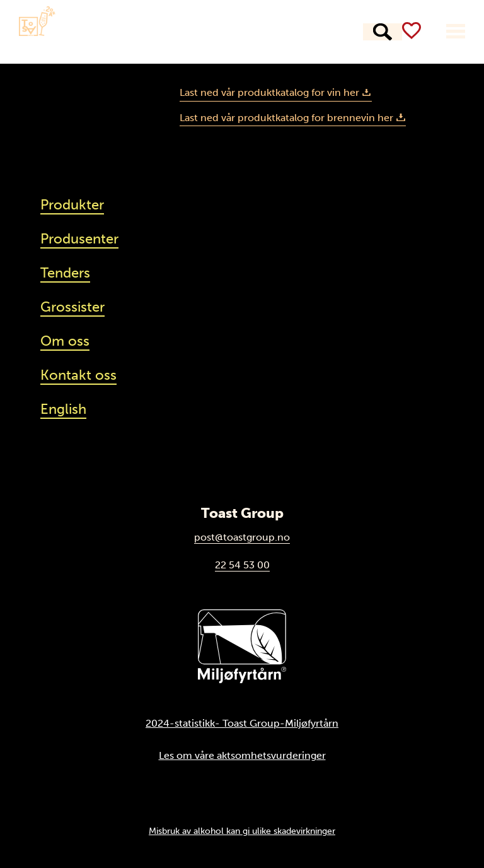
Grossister (72, 307)
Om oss (65, 341)
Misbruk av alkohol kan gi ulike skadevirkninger (242, 831)
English (63, 409)
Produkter (131, 32)
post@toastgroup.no (242, 537)
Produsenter (215, 32)
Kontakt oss (78, 375)
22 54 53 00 (242, 565)
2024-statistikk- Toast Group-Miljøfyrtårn (242, 723)
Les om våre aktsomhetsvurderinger (242, 755)
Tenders (65, 273)
